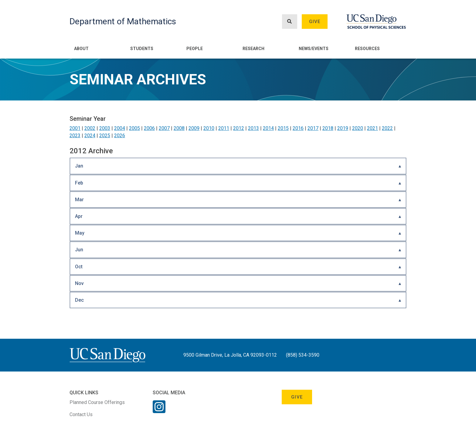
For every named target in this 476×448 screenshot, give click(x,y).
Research (253, 49)
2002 (90, 128)
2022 (387, 128)
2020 (358, 128)
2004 (120, 128)
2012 (239, 128)
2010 (209, 128)
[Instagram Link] (159, 411)
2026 (120, 136)
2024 (90, 136)
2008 (179, 128)
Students (142, 49)
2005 (134, 128)
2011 (224, 128)
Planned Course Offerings (97, 402)
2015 (283, 128)
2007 (164, 128)
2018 (328, 128)
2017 (313, 128)
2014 (268, 128)
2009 (194, 128)
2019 (343, 128)
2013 (253, 128)
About (81, 49)
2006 (149, 128)
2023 (75, 136)
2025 (105, 136)
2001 (75, 128)
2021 (372, 128)
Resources (367, 49)
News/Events (314, 49)
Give (315, 22)
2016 (298, 128)
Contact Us (81, 414)
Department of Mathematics (123, 21)
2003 (105, 128)
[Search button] (290, 22)
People (195, 49)
